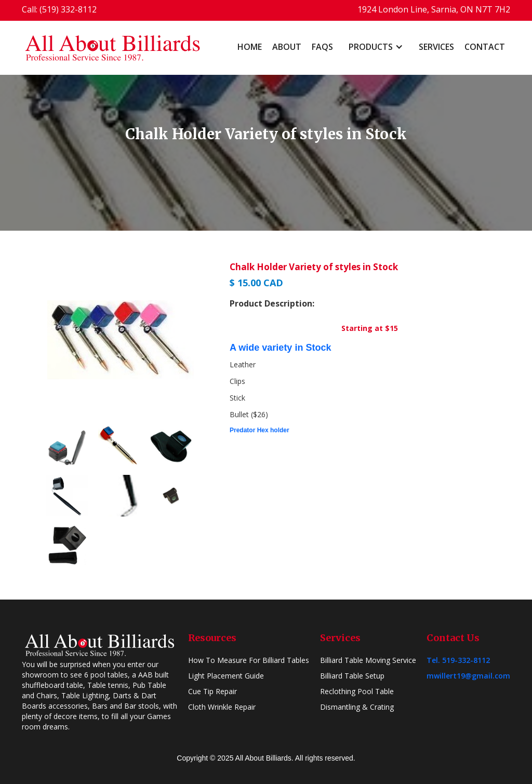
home (250, 47)
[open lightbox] (121, 340)
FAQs (322, 47)
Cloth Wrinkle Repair (222, 707)
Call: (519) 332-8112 (59, 9)
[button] (376, 47)
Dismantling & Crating (357, 707)
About (287, 47)
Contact (485, 47)
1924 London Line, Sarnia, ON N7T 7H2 (434, 9)
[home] (113, 48)
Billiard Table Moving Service (368, 660)
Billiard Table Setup (352, 676)
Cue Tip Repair (212, 691)
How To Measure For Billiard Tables (249, 660)
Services (436, 47)
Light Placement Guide (226, 676)
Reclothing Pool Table (357, 691)
